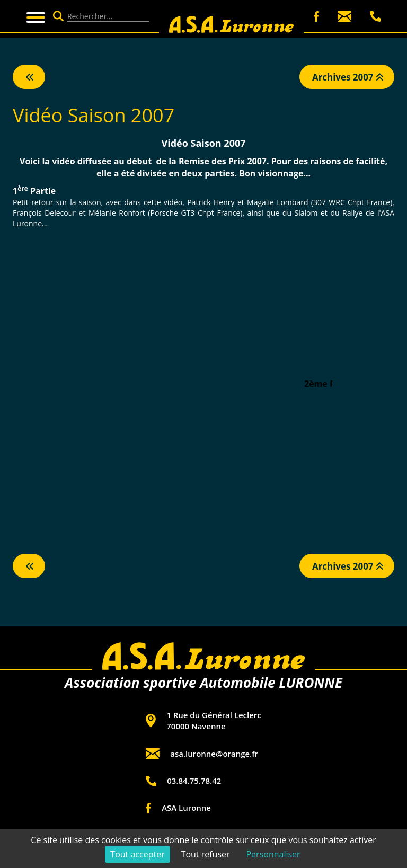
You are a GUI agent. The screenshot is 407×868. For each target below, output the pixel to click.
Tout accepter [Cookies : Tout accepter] (137, 854)
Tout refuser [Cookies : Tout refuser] (206, 854)
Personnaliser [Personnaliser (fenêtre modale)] (273, 854)
